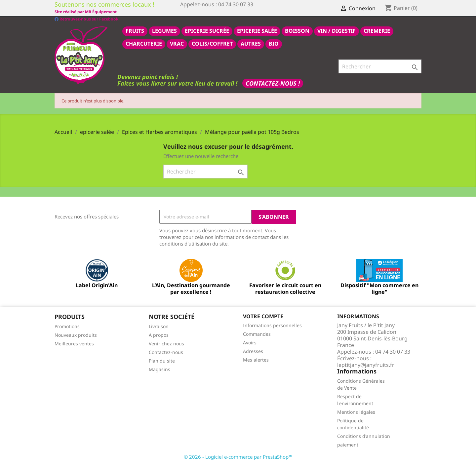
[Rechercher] (380, 66)
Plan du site (162, 360)
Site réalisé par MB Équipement (211, 12)
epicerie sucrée (207, 30)
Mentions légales (356, 412)
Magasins (159, 369)
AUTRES (251, 43)
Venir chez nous (166, 343)
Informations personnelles (272, 325)
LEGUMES (164, 30)
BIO (274, 43)
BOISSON (297, 30)
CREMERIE (377, 30)
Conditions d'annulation (364, 436)
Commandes (257, 334)
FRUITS (135, 30)
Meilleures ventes (74, 343)
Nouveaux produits (76, 335)
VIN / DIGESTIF (337, 30)
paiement (348, 444)
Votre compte (263, 316)
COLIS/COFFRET (212, 43)
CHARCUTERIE (144, 43)
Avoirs (250, 342)
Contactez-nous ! (273, 83)
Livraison (159, 326)
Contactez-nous (166, 352)
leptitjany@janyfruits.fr (366, 365)
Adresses (253, 351)
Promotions (67, 326)
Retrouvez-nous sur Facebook (86, 11)
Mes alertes (256, 359)
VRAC (177, 43)
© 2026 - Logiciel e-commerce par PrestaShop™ (238, 456)
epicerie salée (257, 30)
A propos (159, 335)
